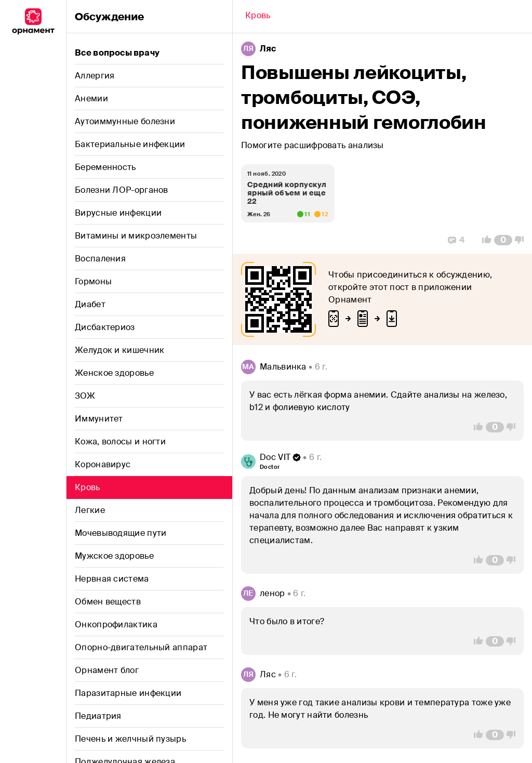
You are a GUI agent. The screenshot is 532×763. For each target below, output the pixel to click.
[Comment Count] (503, 240)
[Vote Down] (522, 240)
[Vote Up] (484, 240)
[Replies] (456, 240)
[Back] (258, 17)
